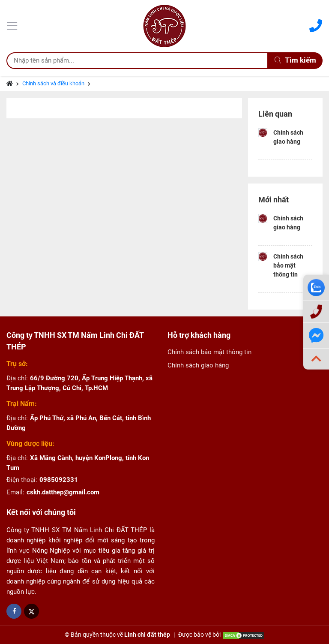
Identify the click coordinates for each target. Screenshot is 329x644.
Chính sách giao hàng (288, 137)
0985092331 (59, 480)
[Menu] (13, 25)
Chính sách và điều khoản (53, 83)
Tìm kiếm (295, 60)
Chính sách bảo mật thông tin (288, 265)
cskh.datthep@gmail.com (63, 492)
